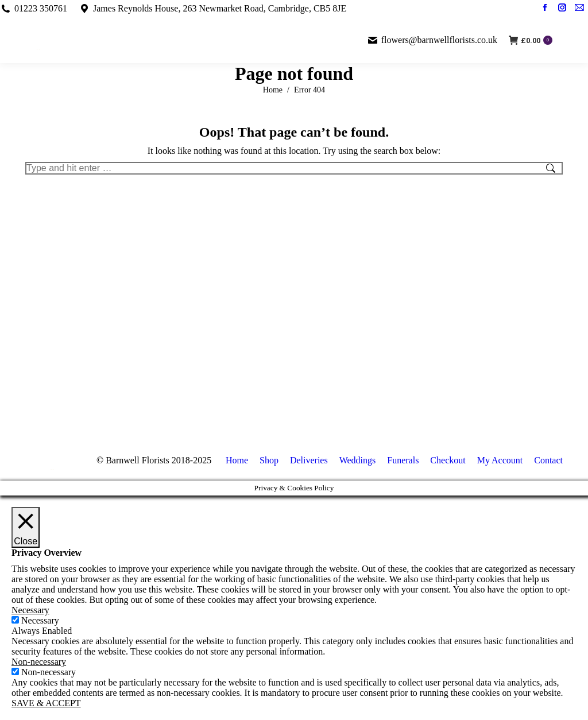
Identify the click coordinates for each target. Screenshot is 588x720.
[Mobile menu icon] (570, 40)
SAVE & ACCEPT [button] (46, 703)
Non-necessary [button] (39, 662)
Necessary (40, 620)
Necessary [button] (30, 610)
